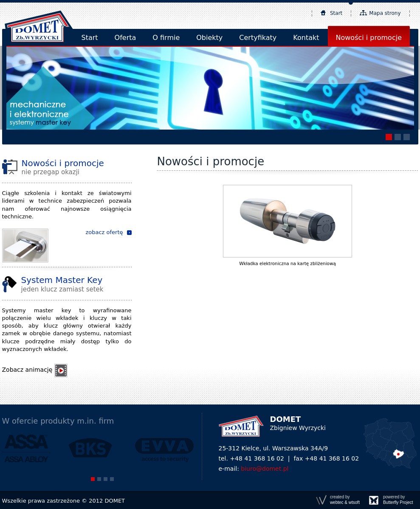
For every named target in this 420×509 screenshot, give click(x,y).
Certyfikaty (258, 38)
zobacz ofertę (104, 232)
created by (345, 500)
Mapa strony (385, 13)
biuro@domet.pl (265, 469)
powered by (398, 500)
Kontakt (306, 38)
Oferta (125, 38)
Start (336, 13)
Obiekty (209, 38)
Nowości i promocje (369, 38)
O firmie (166, 38)
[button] (389, 137)
